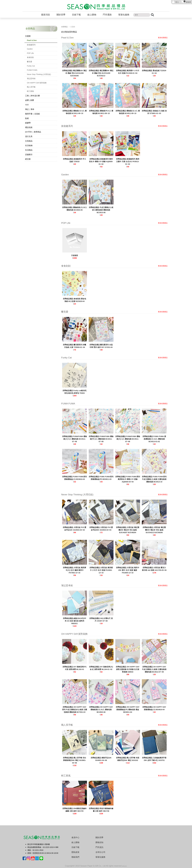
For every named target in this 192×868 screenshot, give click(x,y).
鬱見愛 (30, 62)
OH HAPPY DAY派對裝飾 (37, 83)
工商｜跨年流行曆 (32, 96)
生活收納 (29, 145)
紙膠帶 (28, 123)
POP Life (30, 53)
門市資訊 (99, 847)
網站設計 (125, 866)
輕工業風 (30, 91)
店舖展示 (29, 154)
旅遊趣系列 (31, 45)
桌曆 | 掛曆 (30, 100)
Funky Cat (31, 66)
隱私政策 (75, 852)
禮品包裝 (29, 127)
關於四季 (61, 15)
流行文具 (29, 136)
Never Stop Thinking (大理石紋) (39, 74)
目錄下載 (76, 15)
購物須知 (99, 842)
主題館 (28, 36)
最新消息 (46, 15)
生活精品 (29, 150)
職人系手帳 (31, 87)
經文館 (28, 159)
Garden (30, 49)
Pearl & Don (32, 40)
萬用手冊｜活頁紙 (32, 114)
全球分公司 (100, 852)
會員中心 (75, 837)
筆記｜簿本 (30, 109)
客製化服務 (124, 15)
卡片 (27, 105)
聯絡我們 (75, 857)
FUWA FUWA (32, 70)
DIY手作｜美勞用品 (33, 132)
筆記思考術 (31, 78)
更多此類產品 (163, 38)
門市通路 (107, 15)
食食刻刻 (30, 57)
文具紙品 (29, 141)
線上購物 (92, 15)
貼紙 (27, 118)
